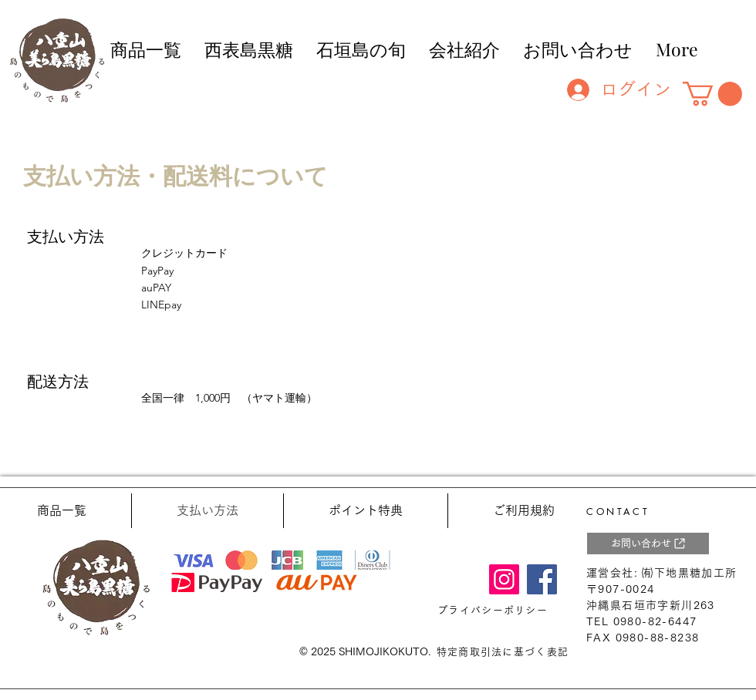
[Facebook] (542, 579)
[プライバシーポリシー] (494, 611)
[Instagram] (504, 579)
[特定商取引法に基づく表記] (504, 652)
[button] (712, 94)
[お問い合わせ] (648, 544)
